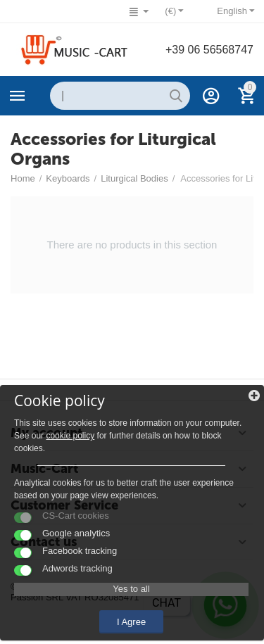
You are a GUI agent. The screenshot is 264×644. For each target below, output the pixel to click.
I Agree (131, 622)
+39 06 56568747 (209, 50)
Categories (18, 96)
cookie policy (70, 436)
